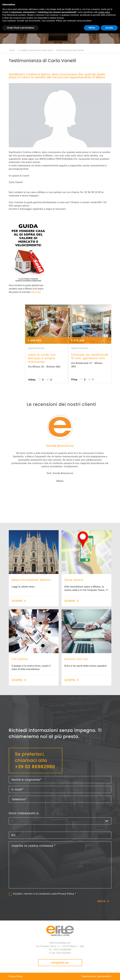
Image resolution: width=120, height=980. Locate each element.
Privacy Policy (66, 894)
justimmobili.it (104, 976)
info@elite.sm (60, 963)
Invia (102, 901)
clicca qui (36, 292)
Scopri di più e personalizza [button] (21, 28)
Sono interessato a (24, 813)
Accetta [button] (109, 28)
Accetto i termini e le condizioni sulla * (45, 894)
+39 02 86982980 (35, 767)
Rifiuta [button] (92, 28)
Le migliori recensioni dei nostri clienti (36, 50)
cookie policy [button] (104, 12)
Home (12, 50)
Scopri (17, 601)
